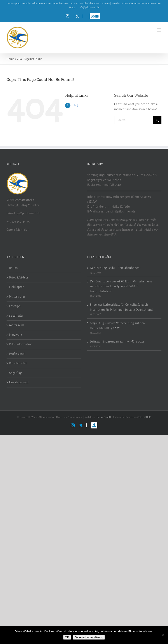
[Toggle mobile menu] (159, 30)
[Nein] (163, 635)
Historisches (17, 297)
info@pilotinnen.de (89, 7)
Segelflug (15, 373)
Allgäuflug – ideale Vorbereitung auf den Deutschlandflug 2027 (117, 326)
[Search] (157, 120)
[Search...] (134, 120)
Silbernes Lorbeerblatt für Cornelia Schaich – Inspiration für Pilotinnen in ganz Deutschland (121, 307)
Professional (17, 354)
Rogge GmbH (104, 417)
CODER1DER (144, 417)
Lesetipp (15, 306)
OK (67, 637)
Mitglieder (16, 316)
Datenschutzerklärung (89, 637)
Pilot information (21, 344)
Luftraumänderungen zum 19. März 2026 (117, 342)
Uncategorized (19, 382)
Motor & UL (17, 325)
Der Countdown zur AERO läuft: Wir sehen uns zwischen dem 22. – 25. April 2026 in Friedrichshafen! (121, 286)
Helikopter (17, 287)
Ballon (14, 268)
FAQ (75, 105)
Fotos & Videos (19, 277)
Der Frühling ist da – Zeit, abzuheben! (115, 268)
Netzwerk (16, 335)
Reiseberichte (18, 363)
